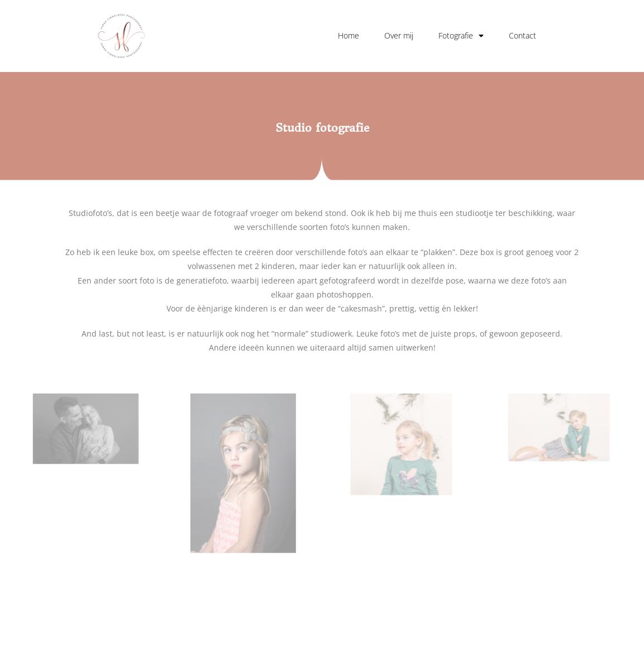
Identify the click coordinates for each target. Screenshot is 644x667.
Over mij (399, 35)
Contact (523, 35)
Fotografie (461, 36)
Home (349, 35)
